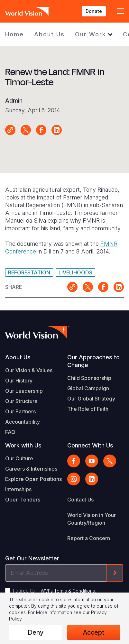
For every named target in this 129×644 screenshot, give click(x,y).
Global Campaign (88, 388)
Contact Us (80, 500)
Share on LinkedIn (57, 130)
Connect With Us (90, 445)
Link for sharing (10, 130)
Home (14, 34)
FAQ (10, 432)
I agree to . (54, 591)
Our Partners (20, 411)
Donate (94, 11)
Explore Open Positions (33, 479)
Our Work (91, 34)
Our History (19, 381)
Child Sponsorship (89, 378)
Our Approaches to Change (93, 361)
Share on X (26, 130)
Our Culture (19, 458)
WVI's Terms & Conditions (68, 591)
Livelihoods (75, 272)
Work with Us (23, 445)
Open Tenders (23, 500)
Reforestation (29, 272)
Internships (18, 489)
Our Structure (21, 401)
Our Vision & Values (29, 370)
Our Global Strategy (91, 399)
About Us (49, 34)
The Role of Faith (88, 409)
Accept (94, 632)
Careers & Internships (31, 469)
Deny (36, 632)
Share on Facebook (41, 130)
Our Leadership (24, 391)
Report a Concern (89, 538)
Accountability (23, 422)
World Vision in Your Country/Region (92, 519)
